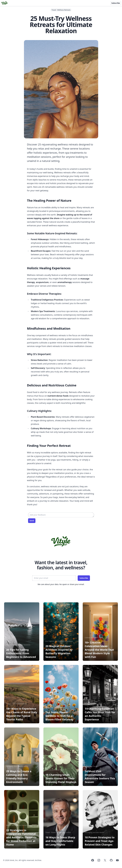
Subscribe (116, 3)
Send (32, 521)
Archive (38, 860)
